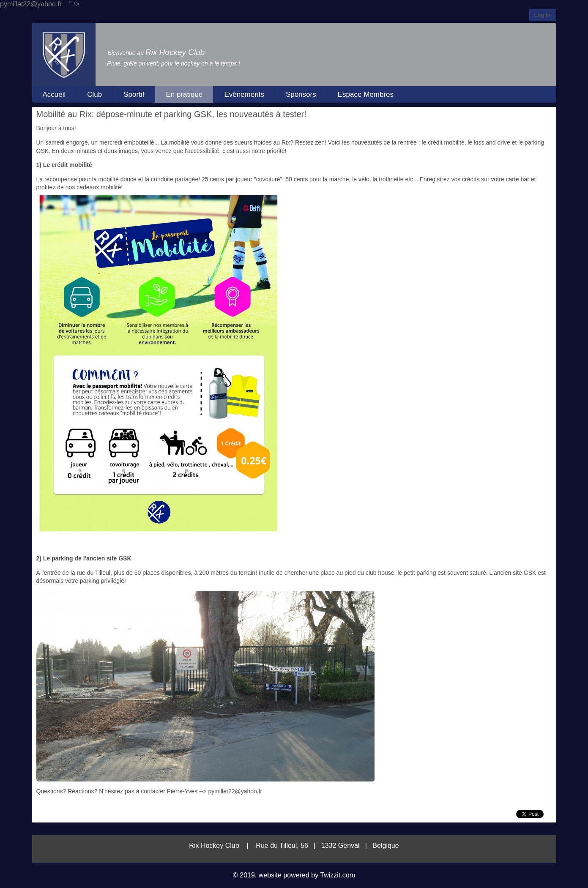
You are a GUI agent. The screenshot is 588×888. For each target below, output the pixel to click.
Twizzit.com (338, 875)
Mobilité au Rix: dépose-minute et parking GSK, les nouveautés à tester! (171, 114)
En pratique (184, 94)
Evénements (244, 94)
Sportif (134, 94)
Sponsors (301, 94)
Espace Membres (366, 94)
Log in (543, 15)
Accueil (54, 94)
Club (94, 94)
